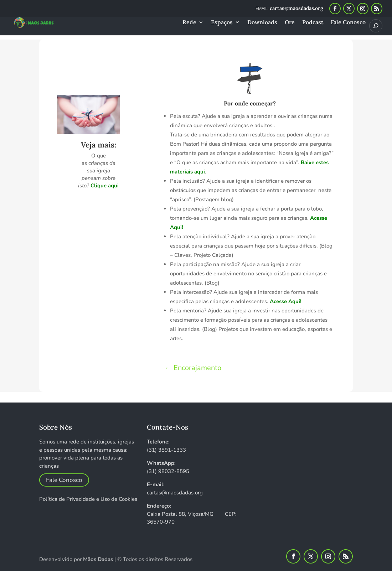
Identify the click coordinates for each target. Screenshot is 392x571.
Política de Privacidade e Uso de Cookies (88, 499)
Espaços (222, 23)
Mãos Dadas (98, 559)
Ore (290, 23)
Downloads (262, 23)
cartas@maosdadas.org (175, 493)
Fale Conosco (348, 23)
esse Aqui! (288, 301)
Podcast (313, 23)
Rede (189, 23)
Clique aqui (105, 186)
